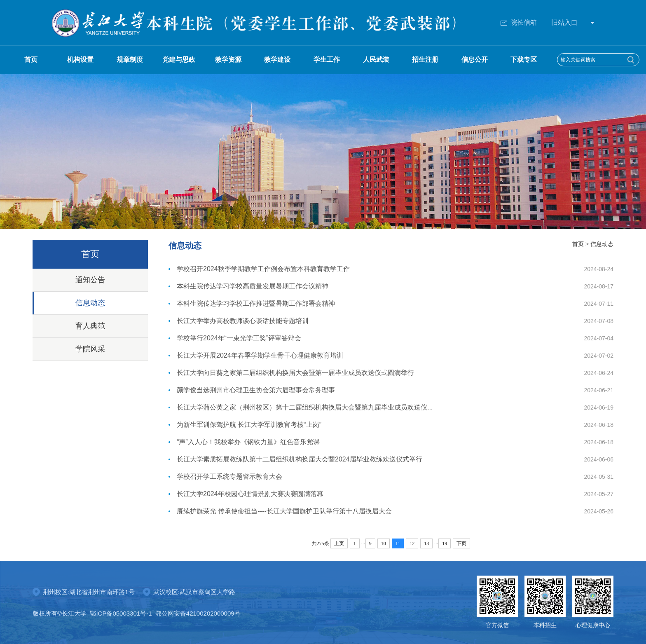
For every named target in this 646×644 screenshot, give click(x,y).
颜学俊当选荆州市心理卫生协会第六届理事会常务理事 (256, 390)
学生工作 (327, 60)
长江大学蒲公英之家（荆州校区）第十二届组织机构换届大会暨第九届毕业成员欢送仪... (305, 407)
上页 (339, 543)
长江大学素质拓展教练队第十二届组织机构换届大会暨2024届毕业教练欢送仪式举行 (300, 459)
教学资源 (228, 60)
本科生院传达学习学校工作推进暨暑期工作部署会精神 (256, 303)
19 (445, 543)
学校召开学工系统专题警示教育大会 (229, 477)
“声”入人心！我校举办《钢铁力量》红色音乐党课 (248, 442)
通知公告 (90, 280)
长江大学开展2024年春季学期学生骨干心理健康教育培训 (260, 355)
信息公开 (475, 60)
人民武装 (376, 60)
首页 (31, 60)
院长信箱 (519, 22)
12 (412, 543)
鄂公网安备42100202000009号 (198, 613)
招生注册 (425, 60)
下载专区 (524, 60)
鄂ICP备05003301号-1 (121, 613)
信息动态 (90, 303)
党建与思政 (179, 60)
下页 (461, 543)
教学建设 (277, 60)
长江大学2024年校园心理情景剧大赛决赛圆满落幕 (250, 494)
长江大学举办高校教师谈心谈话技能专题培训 (243, 321)
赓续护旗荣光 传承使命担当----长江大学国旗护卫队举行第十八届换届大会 (284, 511)
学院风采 (90, 349)
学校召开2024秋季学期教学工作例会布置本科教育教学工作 (263, 269)
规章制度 (130, 60)
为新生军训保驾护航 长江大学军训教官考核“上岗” (249, 425)
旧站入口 (564, 22)
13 (426, 543)
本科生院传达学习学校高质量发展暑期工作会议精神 (253, 286)
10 (384, 543)
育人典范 (90, 326)
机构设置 (80, 60)
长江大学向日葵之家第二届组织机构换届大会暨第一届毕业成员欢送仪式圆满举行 (295, 373)
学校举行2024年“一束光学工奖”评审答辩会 (239, 338)
